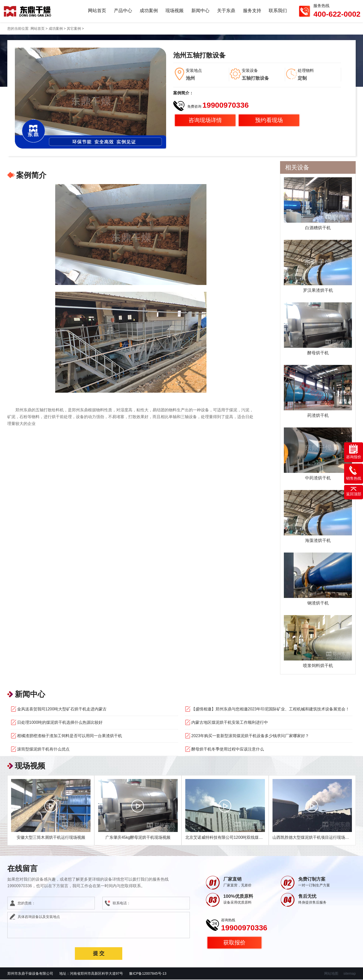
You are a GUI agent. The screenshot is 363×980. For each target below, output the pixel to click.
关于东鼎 (226, 11)
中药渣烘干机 (318, 478)
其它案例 (74, 29)
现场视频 (175, 11)
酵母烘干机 (318, 353)
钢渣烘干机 (318, 603)
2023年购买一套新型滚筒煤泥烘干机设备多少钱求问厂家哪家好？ (250, 736)
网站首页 (98, 11)
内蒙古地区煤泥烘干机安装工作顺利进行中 (230, 723)
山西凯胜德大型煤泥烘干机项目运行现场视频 (313, 838)
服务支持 (252, 11)
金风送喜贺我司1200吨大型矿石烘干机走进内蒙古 (62, 710)
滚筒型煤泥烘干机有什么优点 (43, 750)
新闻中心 (201, 11)
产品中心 (124, 11)
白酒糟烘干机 (318, 228)
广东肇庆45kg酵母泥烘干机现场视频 (138, 838)
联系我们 (278, 11)
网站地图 (331, 974)
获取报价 (234, 943)
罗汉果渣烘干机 (318, 291)
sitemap (350, 974)
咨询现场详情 (205, 121)
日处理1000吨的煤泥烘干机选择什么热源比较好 (60, 723)
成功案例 (149, 11)
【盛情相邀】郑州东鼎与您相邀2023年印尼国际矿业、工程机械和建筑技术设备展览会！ (270, 710)
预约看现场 (269, 121)
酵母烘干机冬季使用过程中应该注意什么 (228, 750)
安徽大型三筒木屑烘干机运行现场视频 (51, 838)
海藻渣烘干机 (318, 541)
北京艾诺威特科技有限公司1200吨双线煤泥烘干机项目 (234, 838)
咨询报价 (354, 452)
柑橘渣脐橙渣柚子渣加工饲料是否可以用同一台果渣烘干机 (70, 736)
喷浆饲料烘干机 (318, 666)
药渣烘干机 (318, 416)
